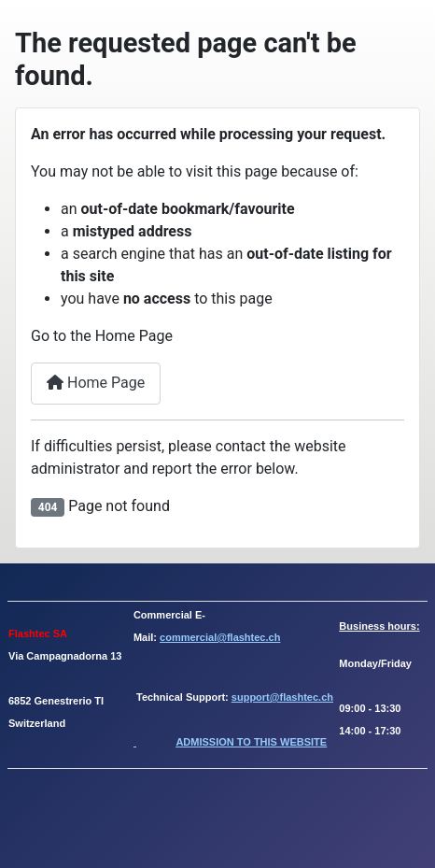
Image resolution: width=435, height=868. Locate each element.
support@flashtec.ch (282, 697)
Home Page (96, 383)
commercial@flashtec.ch (220, 637)
